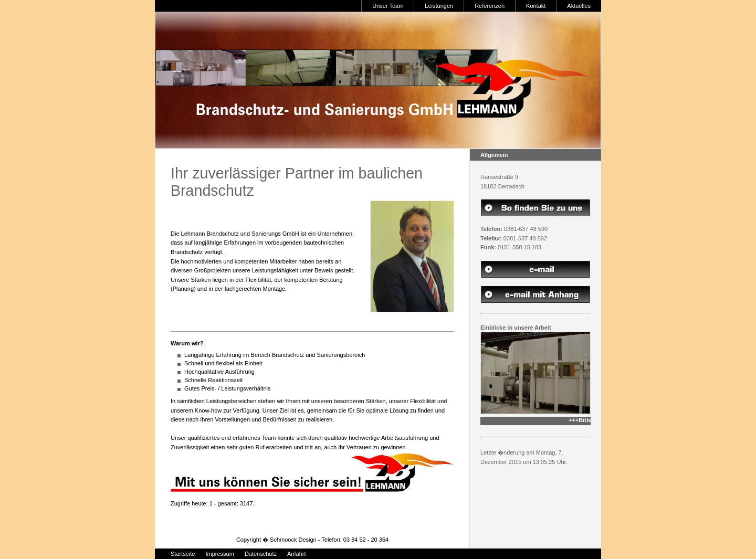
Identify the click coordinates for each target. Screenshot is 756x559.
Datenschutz (261, 554)
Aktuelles (579, 6)
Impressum (219, 554)
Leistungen (439, 6)
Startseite (183, 554)
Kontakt (536, 6)
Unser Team (388, 6)
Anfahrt (296, 554)
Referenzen (490, 6)
